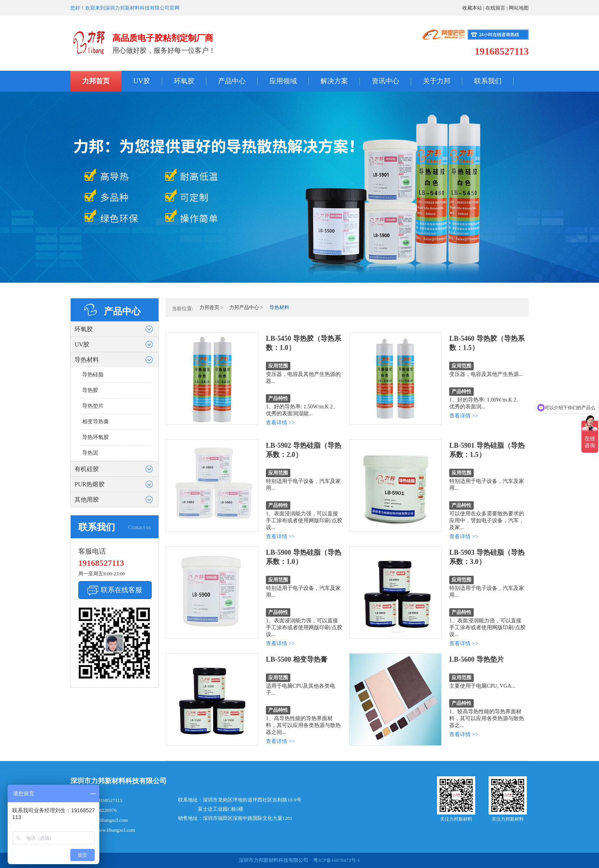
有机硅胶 (87, 469)
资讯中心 (385, 81)
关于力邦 (437, 81)
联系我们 (488, 81)
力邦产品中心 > (246, 307)
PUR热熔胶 (90, 484)
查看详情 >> (280, 423)
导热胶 (90, 390)
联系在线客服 (121, 590)
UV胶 (142, 81)
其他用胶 (87, 500)
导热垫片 (93, 406)
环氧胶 (184, 81)
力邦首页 (96, 81)
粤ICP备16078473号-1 (336, 860)
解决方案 (334, 81)
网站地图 (519, 8)
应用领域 (283, 81)
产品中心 (232, 81)
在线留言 (495, 8)
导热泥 (90, 453)
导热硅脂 (93, 375)
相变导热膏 (96, 422)
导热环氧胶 (96, 437)
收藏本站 (472, 8)
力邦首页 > (211, 307)
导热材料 (87, 360)
